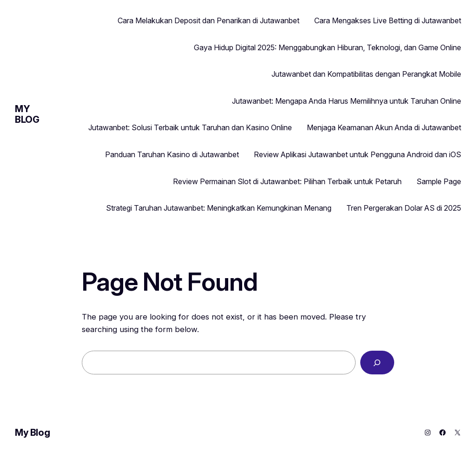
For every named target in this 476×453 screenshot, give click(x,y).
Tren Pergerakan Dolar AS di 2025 (404, 208)
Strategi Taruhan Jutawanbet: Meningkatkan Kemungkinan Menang (219, 208)
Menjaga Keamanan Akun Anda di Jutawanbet (384, 127)
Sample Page (439, 181)
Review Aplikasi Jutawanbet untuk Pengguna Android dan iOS (357, 154)
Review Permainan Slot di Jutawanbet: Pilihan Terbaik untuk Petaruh (287, 181)
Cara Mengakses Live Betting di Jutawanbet (388, 20)
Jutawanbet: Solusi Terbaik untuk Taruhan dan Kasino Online (190, 127)
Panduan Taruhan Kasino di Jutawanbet (172, 154)
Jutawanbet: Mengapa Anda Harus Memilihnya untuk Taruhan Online (347, 101)
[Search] (377, 363)
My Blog (27, 114)
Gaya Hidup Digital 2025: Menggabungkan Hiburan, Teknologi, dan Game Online (327, 47)
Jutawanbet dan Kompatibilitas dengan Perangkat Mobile (366, 74)
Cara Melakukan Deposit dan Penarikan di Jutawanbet (208, 20)
